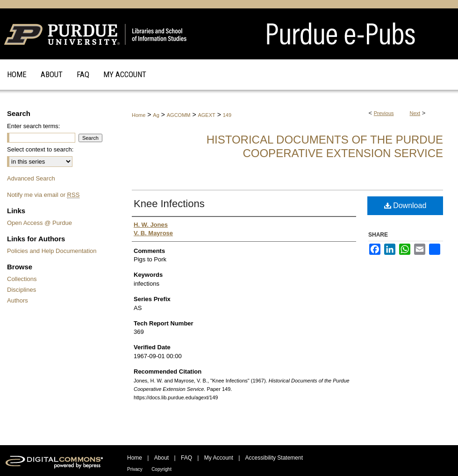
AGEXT (206, 115)
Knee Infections (169, 204)
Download (405, 206)
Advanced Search (31, 178)
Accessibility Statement (274, 458)
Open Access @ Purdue (39, 223)
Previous (384, 113)
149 (227, 115)
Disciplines (21, 290)
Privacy (135, 469)
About (161, 458)
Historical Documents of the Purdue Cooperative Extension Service (325, 146)
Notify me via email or (43, 195)
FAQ (186, 458)
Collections (22, 279)
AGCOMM (179, 115)
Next (415, 113)
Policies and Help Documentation (52, 251)
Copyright (161, 469)
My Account (219, 458)
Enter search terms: (33, 126)
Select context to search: (40, 149)
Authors (18, 300)
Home (139, 115)
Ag (156, 115)
